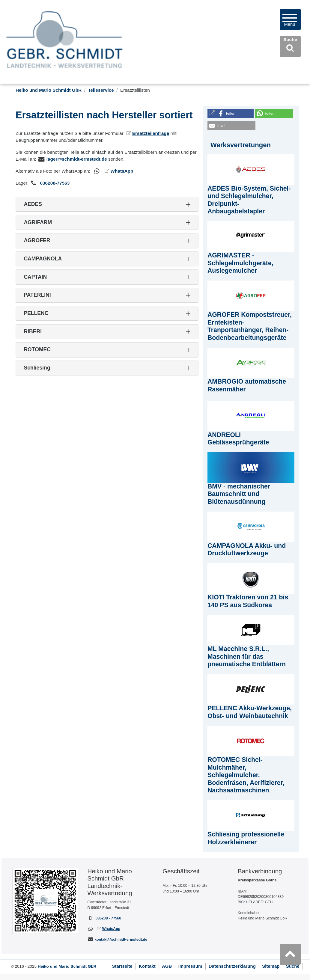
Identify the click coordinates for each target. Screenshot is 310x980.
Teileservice (101, 90)
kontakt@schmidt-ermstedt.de (121, 940)
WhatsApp (122, 171)
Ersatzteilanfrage (151, 133)
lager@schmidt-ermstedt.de (77, 159)
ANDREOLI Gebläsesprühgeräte (238, 439)
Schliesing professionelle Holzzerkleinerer (246, 838)
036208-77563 (55, 183)
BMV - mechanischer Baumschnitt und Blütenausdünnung (239, 494)
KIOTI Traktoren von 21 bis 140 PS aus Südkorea (248, 601)
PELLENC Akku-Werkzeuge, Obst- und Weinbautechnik (250, 712)
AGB (167, 966)
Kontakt (147, 966)
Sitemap (271, 966)
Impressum (190, 966)
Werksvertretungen (241, 145)
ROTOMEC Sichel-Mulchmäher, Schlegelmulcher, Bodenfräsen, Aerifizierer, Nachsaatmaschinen (246, 775)
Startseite (122, 966)
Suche (293, 966)
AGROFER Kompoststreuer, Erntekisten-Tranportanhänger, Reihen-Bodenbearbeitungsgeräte (250, 326)
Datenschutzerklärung (232, 966)
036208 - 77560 (109, 918)
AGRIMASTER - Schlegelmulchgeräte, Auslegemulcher (240, 263)
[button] (231, 114)
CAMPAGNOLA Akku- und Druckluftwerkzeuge (247, 550)
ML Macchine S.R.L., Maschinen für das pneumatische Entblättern (247, 656)
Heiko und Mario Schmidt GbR (49, 90)
